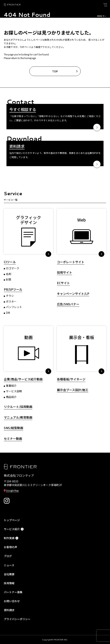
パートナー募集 (13, 592)
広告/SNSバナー (68, 304)
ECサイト (63, 283)
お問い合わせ (12, 601)
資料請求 (9, 610)
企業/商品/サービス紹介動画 (23, 379)
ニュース (9, 565)
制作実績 (11, 538)
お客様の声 (10, 547)
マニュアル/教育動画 (18, 417)
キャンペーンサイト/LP (73, 294)
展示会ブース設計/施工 (73, 390)
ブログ (8, 556)
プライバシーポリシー (17, 619)
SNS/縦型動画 (14, 428)
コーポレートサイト (71, 262)
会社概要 (9, 574)
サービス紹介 (14, 529)
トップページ (12, 520)
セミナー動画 (13, 439)
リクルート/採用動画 (18, 407)
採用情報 (9, 583)
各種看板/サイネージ (71, 379)
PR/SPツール (13, 289)
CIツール (10, 262)
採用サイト (65, 272)
